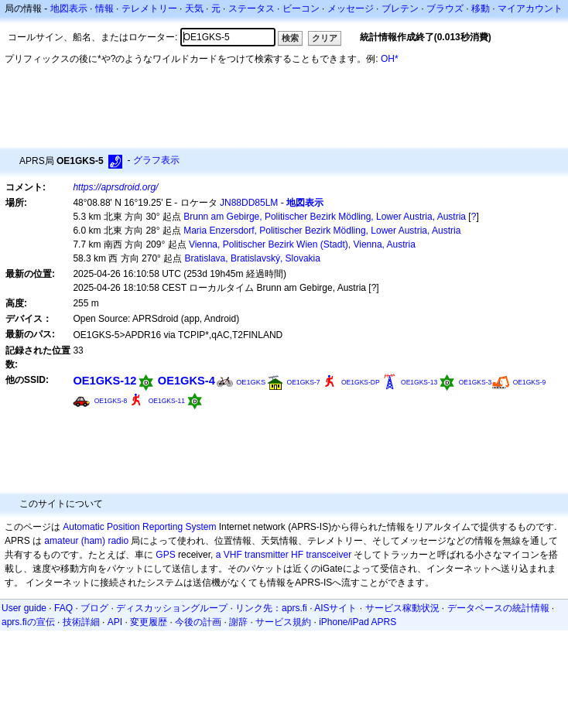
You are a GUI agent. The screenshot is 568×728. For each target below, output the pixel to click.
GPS (165, 555)
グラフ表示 (156, 160)
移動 (481, 9)
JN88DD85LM (249, 203)
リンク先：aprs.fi (271, 608)
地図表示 (69, 9)
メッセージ (351, 9)
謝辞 (238, 622)
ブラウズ (445, 9)
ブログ (94, 608)
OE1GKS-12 (104, 381)
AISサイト (335, 608)
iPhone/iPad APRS (358, 622)
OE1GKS (251, 382)
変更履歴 (149, 622)
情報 (104, 9)
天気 (194, 9)
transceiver (328, 555)
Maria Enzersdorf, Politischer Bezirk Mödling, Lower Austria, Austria (322, 231)
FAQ (63, 608)
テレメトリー (149, 9)
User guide (24, 608)
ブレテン (400, 9)
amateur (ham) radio (86, 541)
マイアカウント (530, 9)
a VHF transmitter (252, 555)
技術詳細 (81, 622)
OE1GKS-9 (530, 382)
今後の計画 (198, 622)
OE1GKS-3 (476, 382)
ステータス (251, 9)
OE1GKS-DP (361, 382)
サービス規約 (283, 622)
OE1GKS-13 (419, 382)
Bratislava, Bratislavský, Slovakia (253, 258)
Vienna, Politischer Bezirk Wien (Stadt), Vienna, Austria (302, 244)
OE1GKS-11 (167, 401)
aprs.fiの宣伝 (28, 622)
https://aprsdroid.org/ (115, 187)
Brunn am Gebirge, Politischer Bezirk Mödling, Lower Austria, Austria (325, 217)
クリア (325, 38)
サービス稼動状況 (402, 608)
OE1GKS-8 (111, 401)
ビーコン (301, 9)
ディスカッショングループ (172, 608)
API (115, 622)
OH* (390, 59)
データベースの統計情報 (498, 608)
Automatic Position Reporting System (139, 527)
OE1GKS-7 (303, 382)
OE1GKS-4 (186, 381)
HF (297, 555)
